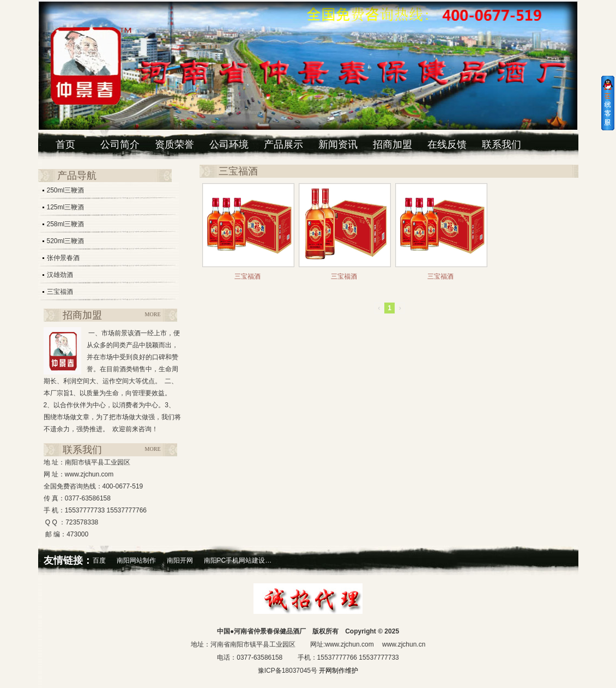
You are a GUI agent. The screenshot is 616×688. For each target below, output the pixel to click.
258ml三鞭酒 (66, 224)
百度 (99, 560)
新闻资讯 (338, 144)
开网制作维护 (338, 671)
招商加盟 (392, 144)
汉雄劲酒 (60, 275)
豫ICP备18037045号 (288, 671)
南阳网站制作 (136, 560)
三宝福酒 (60, 292)
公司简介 (120, 144)
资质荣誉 (174, 144)
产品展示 (283, 144)
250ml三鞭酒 (66, 190)
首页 (65, 144)
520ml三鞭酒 (66, 241)
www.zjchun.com (349, 644)
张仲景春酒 (63, 258)
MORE (153, 314)
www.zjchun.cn (404, 644)
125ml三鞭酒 (66, 207)
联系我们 (502, 144)
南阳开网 (180, 560)
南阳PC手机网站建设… (238, 560)
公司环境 (229, 144)
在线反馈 (447, 144)
